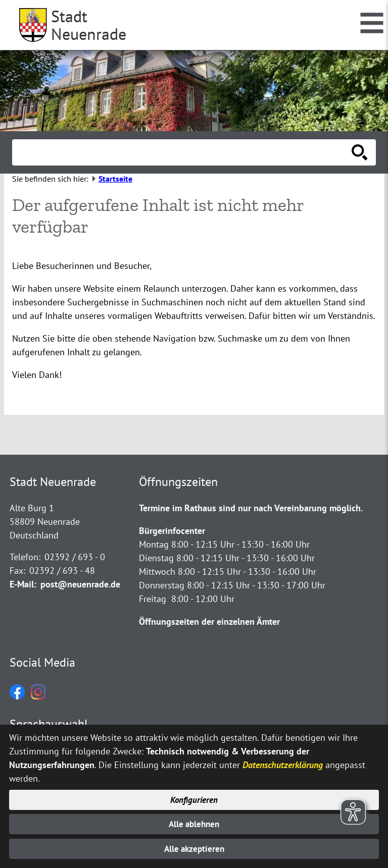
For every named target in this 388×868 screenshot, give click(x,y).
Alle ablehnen (194, 823)
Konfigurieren (194, 798)
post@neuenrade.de (80, 584)
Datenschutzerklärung (283, 762)
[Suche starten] (360, 152)
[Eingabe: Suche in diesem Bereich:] (183, 152)
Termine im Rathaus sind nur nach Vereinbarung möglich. (251, 508)
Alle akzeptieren (194, 849)
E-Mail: (23, 584)
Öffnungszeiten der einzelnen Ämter (209, 621)
